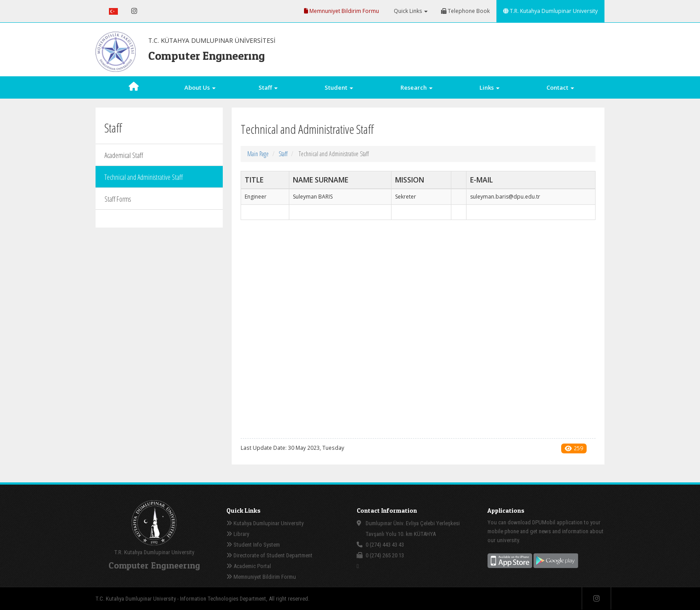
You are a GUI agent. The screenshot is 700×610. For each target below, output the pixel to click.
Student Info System (253, 545)
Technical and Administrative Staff (144, 177)
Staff (283, 154)
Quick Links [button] (410, 11)
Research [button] (417, 87)
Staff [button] (268, 87)
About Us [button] (200, 87)
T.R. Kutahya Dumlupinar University (550, 11)
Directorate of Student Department (269, 555)
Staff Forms (118, 199)
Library (238, 534)
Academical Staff (124, 155)
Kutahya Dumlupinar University (265, 523)
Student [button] (339, 87)
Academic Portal (249, 566)
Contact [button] (560, 87)
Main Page (258, 154)
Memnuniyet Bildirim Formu (342, 11)
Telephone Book (465, 11)
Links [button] (490, 87)
